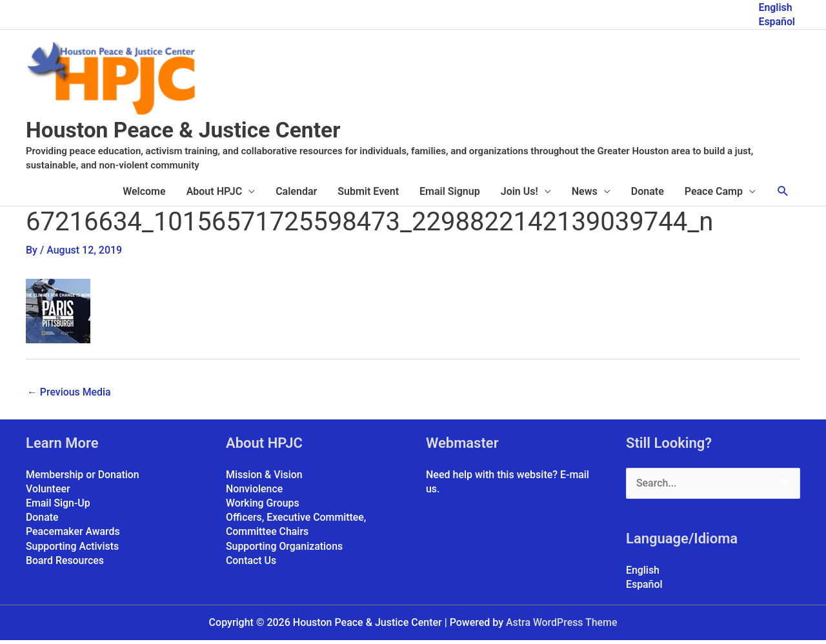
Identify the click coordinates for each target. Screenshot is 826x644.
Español (777, 21)
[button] (783, 195)
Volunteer (48, 493)
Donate (648, 195)
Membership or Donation (83, 478)
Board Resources (65, 565)
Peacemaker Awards (73, 536)
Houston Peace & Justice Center (190, 133)
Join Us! (519, 195)
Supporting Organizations (285, 550)
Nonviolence (255, 493)
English (775, 7)
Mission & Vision (265, 478)
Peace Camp (714, 195)
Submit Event (368, 195)
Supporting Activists (73, 550)
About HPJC (215, 195)
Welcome (144, 195)
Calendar (296, 195)
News (585, 195)
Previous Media (69, 395)
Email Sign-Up (58, 507)
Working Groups (263, 507)
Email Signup (450, 195)
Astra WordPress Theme (561, 626)
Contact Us (251, 565)
